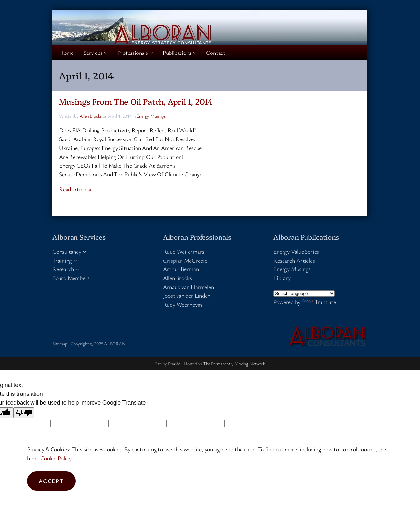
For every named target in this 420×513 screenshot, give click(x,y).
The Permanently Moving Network (234, 363)
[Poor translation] (24, 413)
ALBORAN (115, 343)
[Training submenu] (75, 260)
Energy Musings (151, 116)
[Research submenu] (78, 269)
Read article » (75, 189)
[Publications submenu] (195, 53)
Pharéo (174, 363)
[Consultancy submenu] (84, 252)
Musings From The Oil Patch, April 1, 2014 (136, 102)
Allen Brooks (91, 116)
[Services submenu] (106, 53)
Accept (51, 481)
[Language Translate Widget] (304, 294)
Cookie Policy (56, 458)
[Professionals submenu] (151, 53)
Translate (319, 302)
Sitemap (60, 343)
